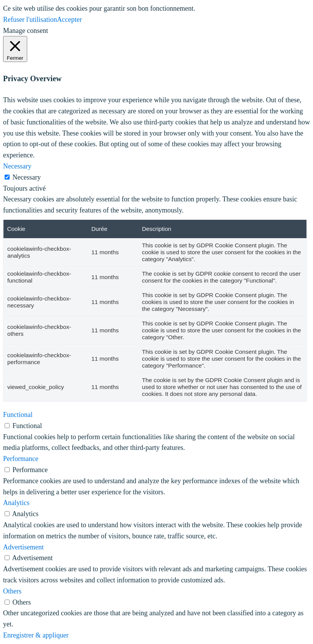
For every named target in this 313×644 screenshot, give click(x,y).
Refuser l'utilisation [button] (30, 20)
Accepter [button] (70, 20)
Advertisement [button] (23, 547)
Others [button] (12, 591)
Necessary (27, 177)
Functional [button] (18, 415)
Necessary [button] (17, 166)
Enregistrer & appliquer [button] (36, 635)
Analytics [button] (16, 503)
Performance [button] (21, 459)
